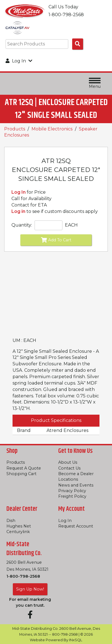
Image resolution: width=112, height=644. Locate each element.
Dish (11, 521)
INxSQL (76, 640)
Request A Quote (24, 468)
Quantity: (22, 225)
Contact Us (69, 468)
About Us (68, 462)
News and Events (76, 485)
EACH (71, 225)
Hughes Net (19, 526)
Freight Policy (72, 496)
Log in (18, 211)
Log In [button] (19, 61)
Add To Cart (56, 240)
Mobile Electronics (52, 129)
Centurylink (18, 532)
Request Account (76, 526)
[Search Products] (78, 44)
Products (15, 129)
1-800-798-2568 (23, 576)
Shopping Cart (21, 474)
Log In (19, 192)
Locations (68, 479)
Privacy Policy (72, 491)
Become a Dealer (76, 474)
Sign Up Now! (30, 589)
